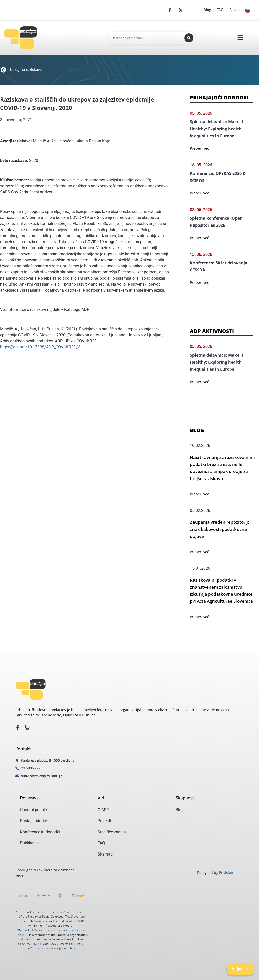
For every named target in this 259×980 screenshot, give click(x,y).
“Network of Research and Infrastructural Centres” (52, 930)
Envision (226, 873)
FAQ (220, 10)
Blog (207, 10)
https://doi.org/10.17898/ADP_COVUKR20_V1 (41, 347)
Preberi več (199, 148)
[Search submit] (189, 38)
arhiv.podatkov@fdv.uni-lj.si (57, 948)
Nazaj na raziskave (26, 70)
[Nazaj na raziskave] (3, 70)
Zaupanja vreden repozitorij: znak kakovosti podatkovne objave (220, 529)
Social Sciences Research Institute (64, 912)
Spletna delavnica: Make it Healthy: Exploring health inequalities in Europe (217, 129)
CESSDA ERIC (28, 944)
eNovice (234, 10)
